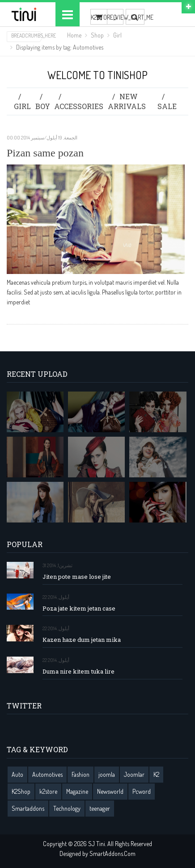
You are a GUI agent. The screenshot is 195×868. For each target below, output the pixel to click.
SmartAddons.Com (112, 853)
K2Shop (21, 791)
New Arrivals (127, 101)
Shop (97, 35)
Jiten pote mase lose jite (77, 577)
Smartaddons (28, 808)
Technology (67, 808)
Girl (117, 35)
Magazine (77, 791)
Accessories (79, 106)
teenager (100, 808)
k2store (48, 791)
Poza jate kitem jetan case (79, 609)
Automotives (47, 774)
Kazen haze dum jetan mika (82, 640)
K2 (156, 774)
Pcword (142, 791)
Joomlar (134, 774)
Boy (43, 106)
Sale (167, 106)
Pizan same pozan (45, 153)
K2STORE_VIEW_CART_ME (99, 17)
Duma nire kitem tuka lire (78, 672)
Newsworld (110, 791)
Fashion (81, 774)
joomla (107, 774)
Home (74, 35)
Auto (17, 774)
